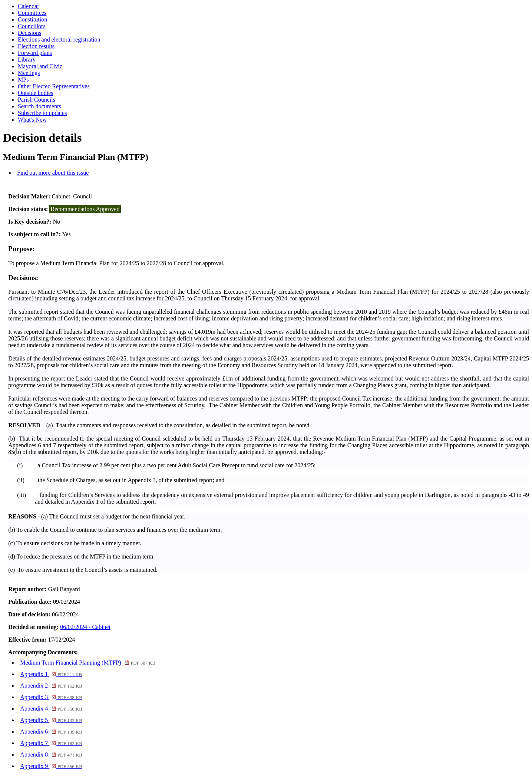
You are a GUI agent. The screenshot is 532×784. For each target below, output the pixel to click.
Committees (32, 13)
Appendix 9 (51, 766)
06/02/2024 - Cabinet (85, 627)
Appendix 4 (51, 709)
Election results (36, 46)
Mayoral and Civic (40, 66)
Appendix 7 (51, 743)
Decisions (29, 33)
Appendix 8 (51, 755)
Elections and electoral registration (59, 39)
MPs (23, 80)
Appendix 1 (51, 674)
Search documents (39, 106)
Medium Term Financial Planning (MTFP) (88, 663)
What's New (32, 120)
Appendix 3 (51, 697)
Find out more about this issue (53, 173)
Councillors (32, 26)
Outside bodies (36, 93)
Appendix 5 (51, 720)
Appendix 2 (51, 686)
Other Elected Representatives (54, 86)
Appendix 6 (51, 732)
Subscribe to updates (42, 113)
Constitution (32, 19)
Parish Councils (37, 100)
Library (27, 60)
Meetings (29, 73)
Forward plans (35, 53)
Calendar (29, 6)
